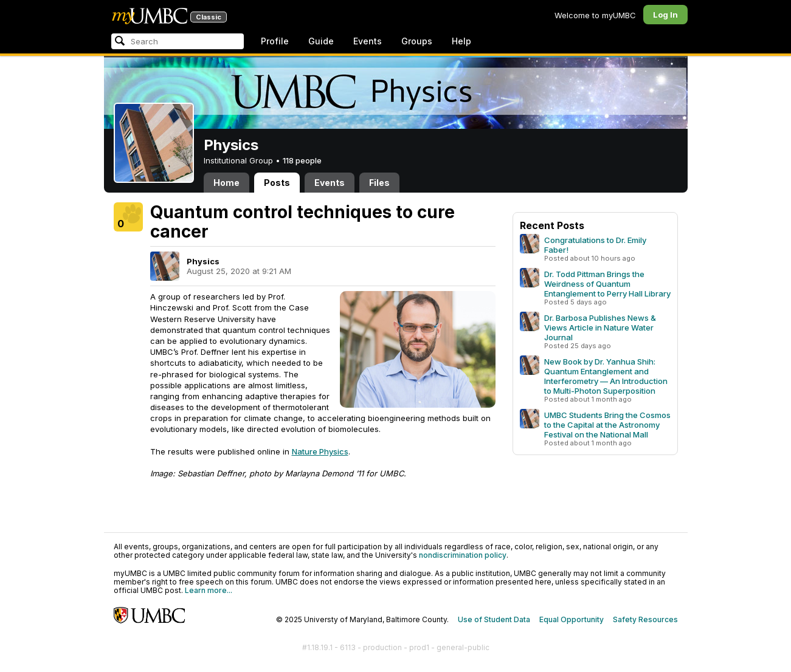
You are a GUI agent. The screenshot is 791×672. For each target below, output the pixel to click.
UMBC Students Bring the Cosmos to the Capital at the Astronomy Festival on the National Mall (607, 425)
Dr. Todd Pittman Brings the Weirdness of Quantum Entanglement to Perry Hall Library (607, 284)
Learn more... (209, 590)
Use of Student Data (494, 619)
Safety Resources (645, 619)
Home (226, 183)
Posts (277, 183)
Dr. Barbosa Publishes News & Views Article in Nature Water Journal (600, 327)
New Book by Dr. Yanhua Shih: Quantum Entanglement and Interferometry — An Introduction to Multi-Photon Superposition (606, 376)
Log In (665, 15)
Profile (275, 41)
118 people (302, 160)
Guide (321, 41)
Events (368, 41)
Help (461, 41)
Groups (417, 41)
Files (379, 183)
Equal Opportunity (572, 619)
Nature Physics (320, 451)
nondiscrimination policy (463, 555)
